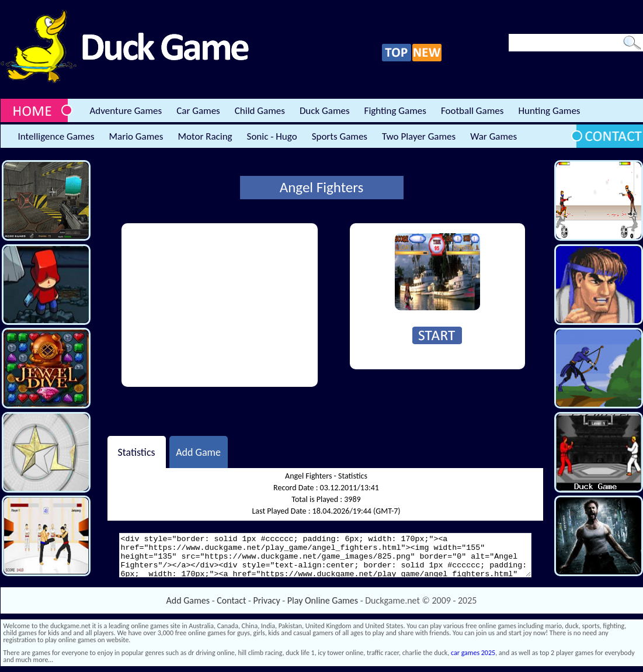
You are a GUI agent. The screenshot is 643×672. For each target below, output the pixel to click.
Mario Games (136, 136)
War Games (493, 136)
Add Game (198, 452)
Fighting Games (395, 111)
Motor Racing (205, 136)
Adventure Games (126, 111)
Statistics (136, 452)
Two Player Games (419, 136)
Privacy (267, 600)
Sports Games (340, 136)
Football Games (472, 111)
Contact (231, 600)
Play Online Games (323, 600)
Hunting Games (549, 111)
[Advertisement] (220, 305)
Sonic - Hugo (272, 136)
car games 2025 (473, 653)
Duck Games (325, 111)
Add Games (188, 600)
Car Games (198, 111)
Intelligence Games (56, 136)
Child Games (260, 111)
